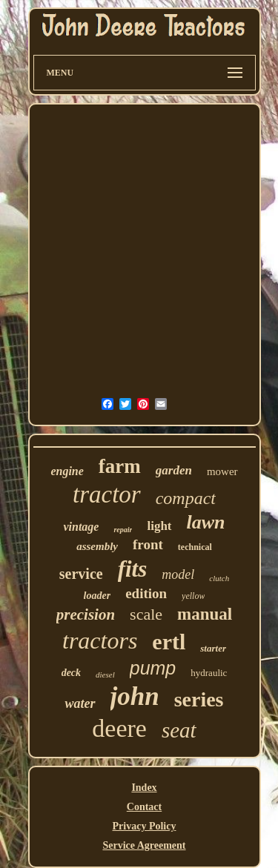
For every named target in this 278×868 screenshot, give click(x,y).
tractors (100, 640)
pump (153, 668)
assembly (97, 546)
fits (133, 569)
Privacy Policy (145, 826)
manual (205, 614)
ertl (169, 642)
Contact (144, 807)
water (80, 703)
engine (67, 471)
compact (186, 498)
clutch (219, 578)
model (178, 574)
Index (144, 788)
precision (86, 614)
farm (120, 466)
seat (179, 730)
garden (174, 470)
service (81, 574)
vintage (81, 527)
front (148, 544)
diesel (105, 675)
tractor (107, 494)
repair (123, 530)
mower (222, 471)
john (135, 696)
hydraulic (209, 673)
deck (71, 673)
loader (97, 596)
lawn (206, 522)
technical (195, 547)
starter (213, 648)
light (159, 526)
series (199, 699)
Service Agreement (144, 845)
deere (119, 728)
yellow (193, 596)
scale (146, 614)
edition (146, 593)
